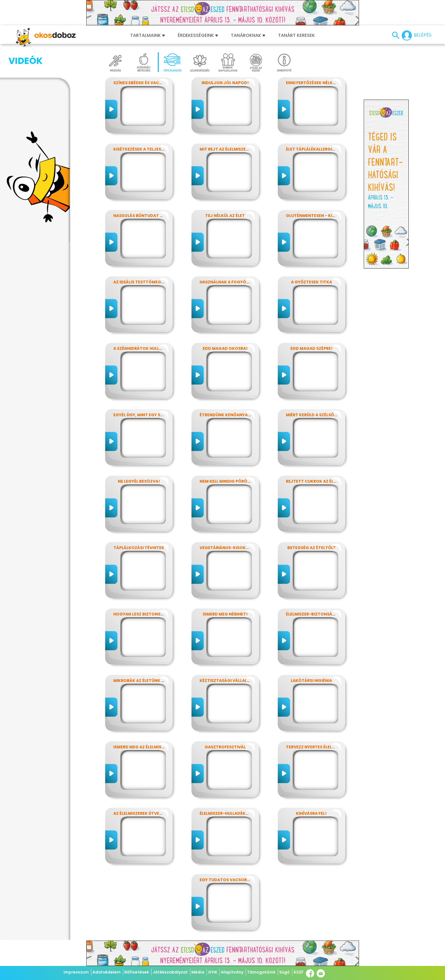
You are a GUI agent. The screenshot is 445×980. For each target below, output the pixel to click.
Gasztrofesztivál (225, 747)
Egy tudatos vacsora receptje (235, 880)
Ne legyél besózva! (139, 481)
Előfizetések (137, 972)
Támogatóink (261, 972)
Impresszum (76, 972)
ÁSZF (299, 972)
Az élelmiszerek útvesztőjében (148, 813)
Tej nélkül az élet (225, 216)
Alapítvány (232, 972)
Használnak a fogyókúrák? (231, 282)
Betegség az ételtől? (311, 548)
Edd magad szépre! (311, 348)
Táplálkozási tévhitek (139, 548)
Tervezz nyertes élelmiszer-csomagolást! (334, 747)
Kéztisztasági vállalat (226, 681)
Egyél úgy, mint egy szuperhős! (148, 415)
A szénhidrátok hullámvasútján (151, 348)
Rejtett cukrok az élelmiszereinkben (328, 481)
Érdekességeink (198, 35)
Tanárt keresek (296, 35)
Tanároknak (248, 35)
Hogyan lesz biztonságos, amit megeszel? (161, 614)
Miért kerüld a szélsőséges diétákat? (328, 415)
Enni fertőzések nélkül (312, 83)
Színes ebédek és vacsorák (143, 83)
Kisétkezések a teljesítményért (149, 149)
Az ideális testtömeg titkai (144, 282)
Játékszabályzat (170, 972)
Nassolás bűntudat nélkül (144, 216)
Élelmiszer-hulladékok (226, 813)
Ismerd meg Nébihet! (225, 614)
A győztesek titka (311, 282)
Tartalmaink (147, 35)
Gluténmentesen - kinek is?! (317, 216)
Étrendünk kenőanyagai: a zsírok (238, 415)
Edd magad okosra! (225, 348)
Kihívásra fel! (311, 813)
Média (198, 972)
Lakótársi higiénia (311, 681)
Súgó (284, 972)
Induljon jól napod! (225, 83)
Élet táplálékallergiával (314, 149)
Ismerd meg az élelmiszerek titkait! (153, 747)
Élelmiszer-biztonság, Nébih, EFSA (324, 614)
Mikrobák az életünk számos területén (158, 681)
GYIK (213, 972)
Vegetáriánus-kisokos (226, 548)
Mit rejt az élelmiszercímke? (232, 149)
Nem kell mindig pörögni (227, 481)
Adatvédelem (107, 972)
